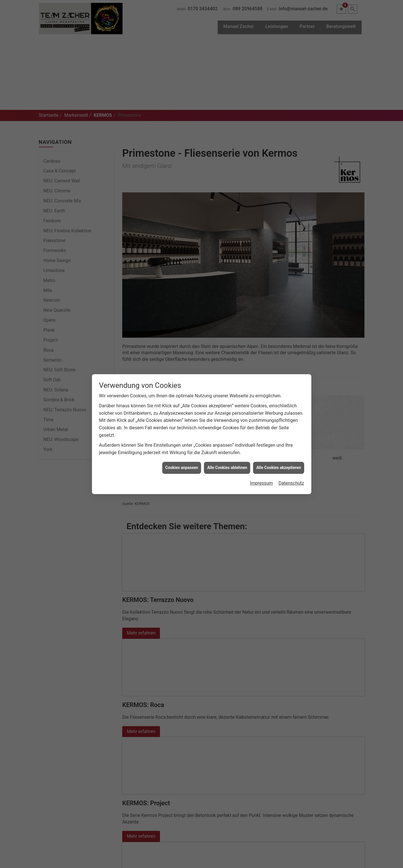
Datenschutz (291, 482)
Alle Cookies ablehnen (227, 466)
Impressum (261, 482)
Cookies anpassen (182, 466)
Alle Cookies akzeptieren (278, 466)
